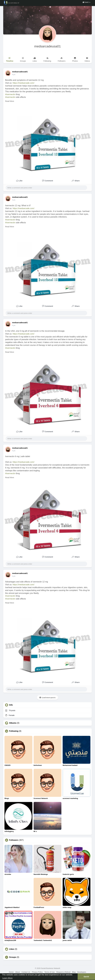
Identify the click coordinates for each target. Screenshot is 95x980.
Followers (14, 840)
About (18, 972)
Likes (12, 949)
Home (11, 972)
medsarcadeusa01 (47, 46)
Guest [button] (87, 2)
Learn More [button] (7, 978)
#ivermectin (10, 94)
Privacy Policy (37, 972)
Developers (82, 972)
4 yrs (14, 75)
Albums (13, 723)
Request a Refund (63, 972)
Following (14, 731)
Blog (74, 972)
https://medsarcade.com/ (24, 83)
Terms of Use (49, 972)
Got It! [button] (86, 977)
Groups (13, 957)
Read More (10, 101)
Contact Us (26, 972)
